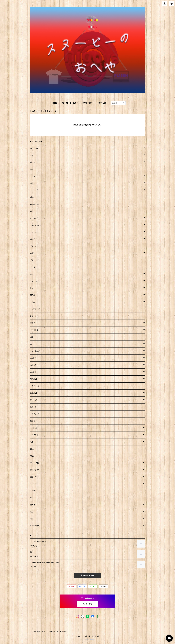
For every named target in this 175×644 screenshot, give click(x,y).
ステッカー (34, 407)
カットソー (34, 358)
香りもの (33, 365)
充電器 (33, 155)
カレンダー (34, 372)
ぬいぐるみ (34, 148)
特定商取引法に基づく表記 (58, 632)
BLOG (75, 103)
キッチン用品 (35, 463)
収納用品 (34, 379)
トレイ (32, 288)
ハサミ (33, 211)
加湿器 (33, 421)
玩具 (32, 519)
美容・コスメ (35, 477)
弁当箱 (33, 267)
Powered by (87, 640)
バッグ (40, 111)
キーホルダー (35, 330)
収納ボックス (35, 204)
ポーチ (33, 162)
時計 (32, 442)
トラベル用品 (35, 526)
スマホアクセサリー (37, 225)
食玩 (32, 449)
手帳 (32, 197)
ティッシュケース (36, 281)
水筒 (32, 253)
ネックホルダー (36, 351)
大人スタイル (35, 470)
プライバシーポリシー (39, 632)
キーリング (34, 218)
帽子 (32, 512)
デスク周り (34, 435)
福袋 (32, 456)
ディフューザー (36, 246)
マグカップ (34, 190)
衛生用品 (34, 393)
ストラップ (34, 484)
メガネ (33, 176)
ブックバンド (35, 260)
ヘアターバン (35, 386)
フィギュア (34, 400)
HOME (54, 103)
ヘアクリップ (35, 414)
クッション (34, 232)
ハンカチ (33, 491)
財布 (32, 183)
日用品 (33, 505)
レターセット (35, 316)
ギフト (32, 498)
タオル (33, 302)
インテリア (34, 428)
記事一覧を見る (87, 575)
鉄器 (32, 169)
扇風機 (33, 295)
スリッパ (33, 274)
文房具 (33, 323)
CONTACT (102, 103)
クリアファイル (35, 309)
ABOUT (65, 103)
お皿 (32, 337)
